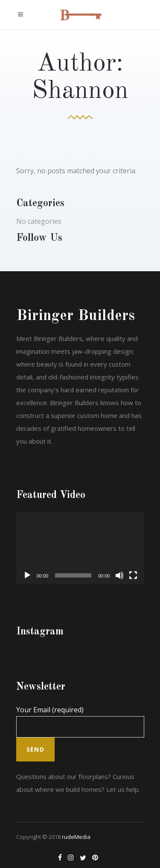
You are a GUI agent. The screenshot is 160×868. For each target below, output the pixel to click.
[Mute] (119, 575)
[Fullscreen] (133, 575)
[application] (80, 548)
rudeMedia (76, 837)
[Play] (27, 575)
